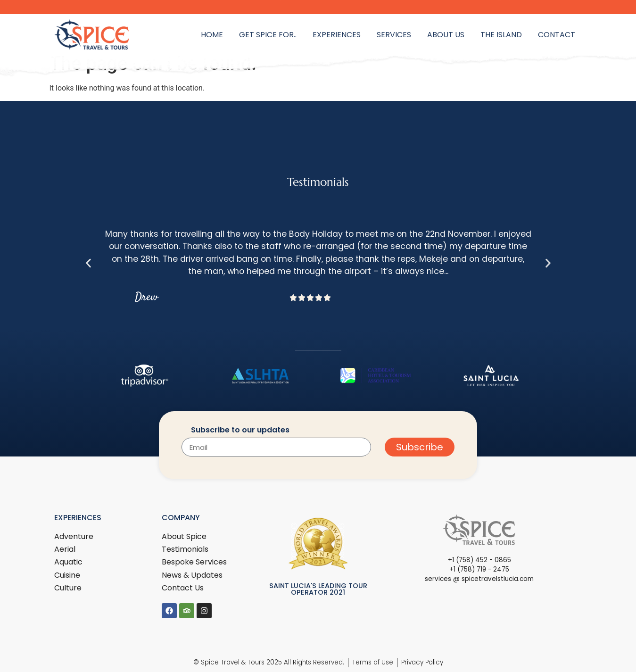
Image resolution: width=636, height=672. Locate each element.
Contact (557, 35)
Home (212, 35)
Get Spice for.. (268, 35)
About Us (446, 35)
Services (394, 35)
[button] (88, 263)
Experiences (337, 35)
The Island (501, 35)
